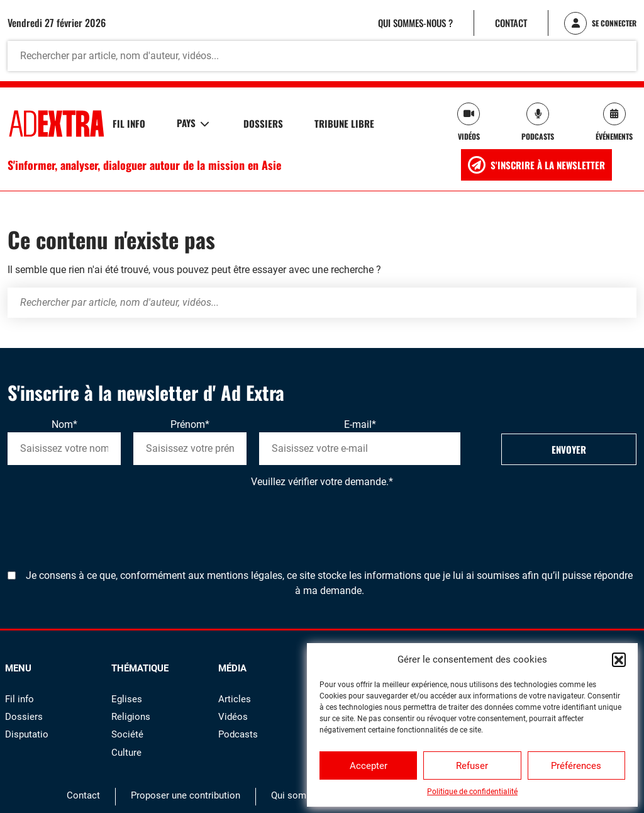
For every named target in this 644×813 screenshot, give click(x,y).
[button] (619, 659)
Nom (64, 424)
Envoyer (569, 449)
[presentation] (103, 514)
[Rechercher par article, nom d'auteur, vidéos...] (322, 56)
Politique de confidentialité (472, 792)
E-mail (360, 424)
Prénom (190, 424)
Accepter (369, 766)
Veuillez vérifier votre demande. (322, 482)
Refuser (472, 766)
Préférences (576, 766)
